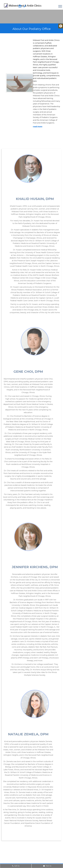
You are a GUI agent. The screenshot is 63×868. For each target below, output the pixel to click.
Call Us (16, 866)
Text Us (47, 866)
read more (37, 127)
